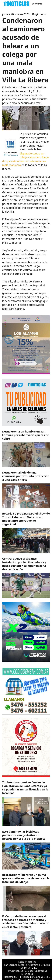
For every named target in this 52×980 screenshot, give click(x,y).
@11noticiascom (11, 155)
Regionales (39, 14)
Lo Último (37, 4)
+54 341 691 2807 (28, 968)
